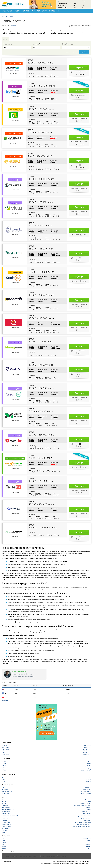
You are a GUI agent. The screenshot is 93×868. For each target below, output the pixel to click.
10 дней (4, 765)
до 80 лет (88, 781)
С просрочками (6, 813)
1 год (90, 769)
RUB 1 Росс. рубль (63, 7)
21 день (4, 769)
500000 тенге (87, 755)
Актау (3, 841)
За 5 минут (88, 800)
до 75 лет (89, 779)
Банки (44, 11)
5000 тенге (5, 745)
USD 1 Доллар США (63, 3)
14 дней (4, 767)
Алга (3, 844)
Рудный (89, 842)
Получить (79, 68)
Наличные (5, 790)
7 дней (4, 763)
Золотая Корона (7, 793)
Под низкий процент (8, 809)
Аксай (4, 839)
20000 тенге (5, 749)
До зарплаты (6, 800)
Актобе (4, 842)
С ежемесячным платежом (83, 823)
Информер (14, 856)
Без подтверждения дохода (10, 815)
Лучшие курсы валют (9, 682)
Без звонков (5, 828)
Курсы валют (6, 11)
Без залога (5, 819)
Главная (4, 17)
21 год (89, 777)
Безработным (6, 811)
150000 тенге (87, 747)
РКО (38, 11)
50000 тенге (5, 755)
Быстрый (89, 807)
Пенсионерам (6, 807)
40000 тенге (5, 753)
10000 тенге (5, 747)
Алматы (4, 846)
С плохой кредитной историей (82, 826)
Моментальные (87, 811)
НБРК (90, 700)
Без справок (5, 817)
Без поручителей (86, 815)
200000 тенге (87, 749)
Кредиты (18, 11)
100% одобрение (86, 819)
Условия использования (48, 856)
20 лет (4, 781)
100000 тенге (87, 745)
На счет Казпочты (86, 793)
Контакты (6, 856)
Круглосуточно (6, 826)
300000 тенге (87, 753)
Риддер (89, 841)
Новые (4, 802)
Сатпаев (89, 846)
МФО (33, 11)
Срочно (4, 832)
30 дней (4, 771)
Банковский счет (7, 791)
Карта (3, 788)
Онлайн (4, 804)
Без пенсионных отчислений (83, 806)
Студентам (5, 806)
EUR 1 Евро (61, 5)
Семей (89, 848)
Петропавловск (87, 839)
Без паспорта (87, 813)
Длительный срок (86, 771)
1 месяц (89, 761)
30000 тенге (5, 751)
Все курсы (5, 700)
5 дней (4, 761)
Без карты (88, 802)
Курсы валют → (62, 1)
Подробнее (14, 74)
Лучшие (89, 809)
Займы (26, 11)
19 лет (4, 779)
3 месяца (89, 765)
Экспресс (5, 830)
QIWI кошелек (87, 788)
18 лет (4, 777)
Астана (4, 848)
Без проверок (6, 823)
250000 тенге (87, 751)
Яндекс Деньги (87, 790)
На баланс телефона (85, 791)
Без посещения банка (85, 817)
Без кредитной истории (84, 825)
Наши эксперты (61, 856)
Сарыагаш (88, 844)
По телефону (87, 821)
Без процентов (6, 825)
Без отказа (5, 821)
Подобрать (84, 52)
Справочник (54, 11)
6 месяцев (88, 767)
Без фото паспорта (86, 804)
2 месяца (89, 763)
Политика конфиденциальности (29, 856)
